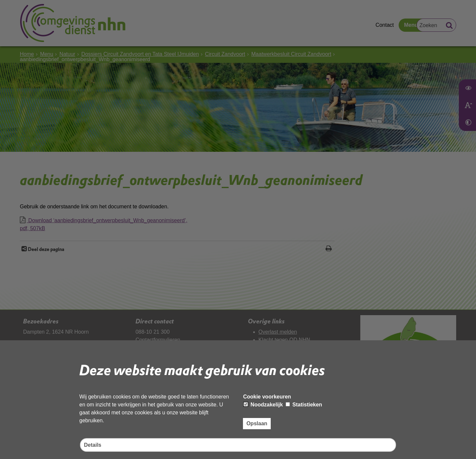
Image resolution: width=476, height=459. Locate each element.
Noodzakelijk (263, 405)
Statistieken (304, 405)
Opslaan (257, 423)
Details (93, 445)
